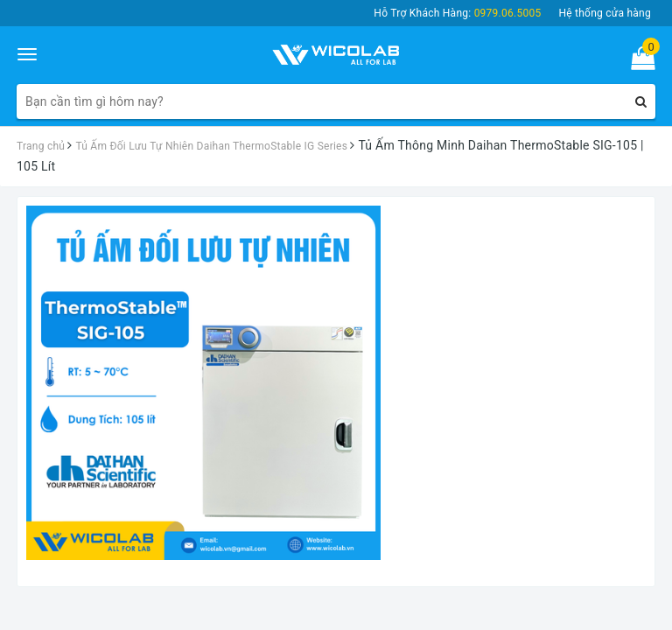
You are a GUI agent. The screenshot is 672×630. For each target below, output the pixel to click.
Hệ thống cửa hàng (605, 13)
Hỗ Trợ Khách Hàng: (457, 13)
